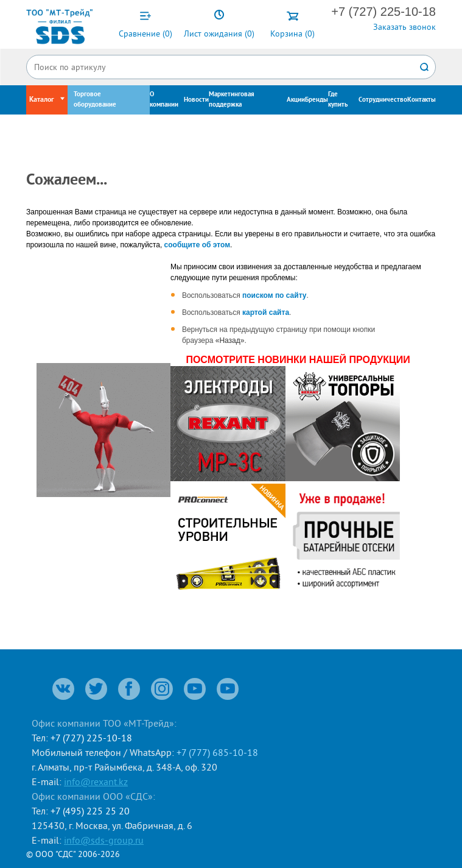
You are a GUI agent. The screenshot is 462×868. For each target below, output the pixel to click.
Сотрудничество (383, 100)
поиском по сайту (275, 295)
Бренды (317, 100)
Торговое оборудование (95, 100)
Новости (196, 100)
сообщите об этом (197, 245)
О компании (164, 100)
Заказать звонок (404, 27)
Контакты (422, 100)
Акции (296, 100)
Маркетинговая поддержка (232, 100)
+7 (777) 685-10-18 (217, 752)
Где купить (338, 100)
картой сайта (266, 312)
